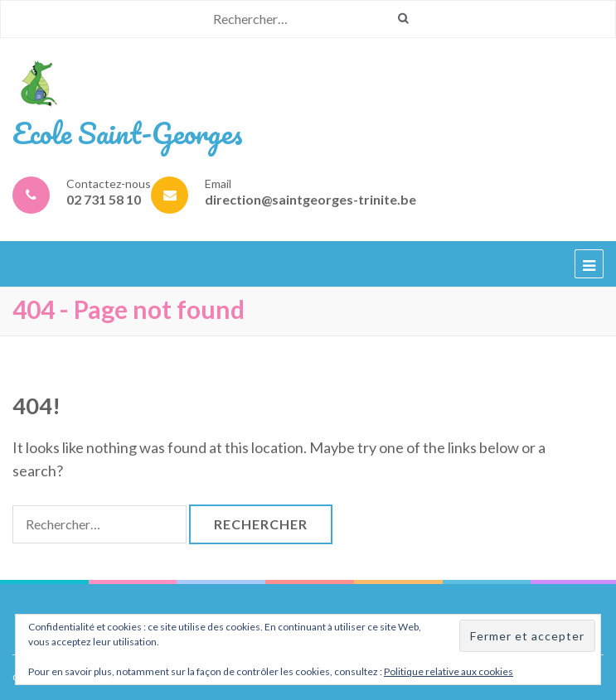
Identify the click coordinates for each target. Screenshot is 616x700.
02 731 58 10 (104, 199)
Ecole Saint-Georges (128, 133)
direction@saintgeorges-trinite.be (310, 199)
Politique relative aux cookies (449, 671)
